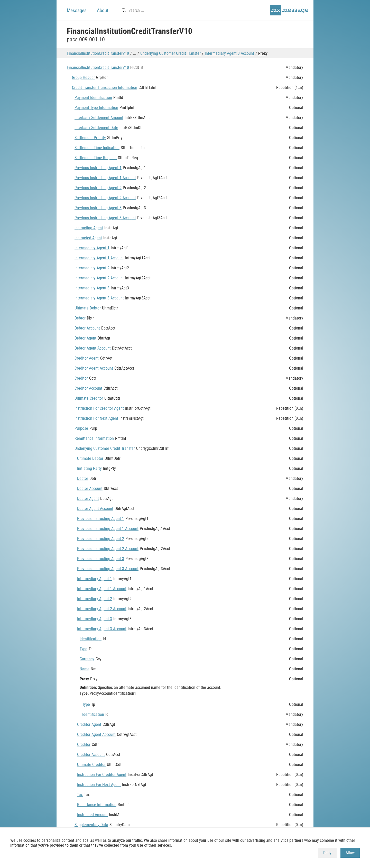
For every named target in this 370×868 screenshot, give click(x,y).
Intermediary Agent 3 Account (229, 53)
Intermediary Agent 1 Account (99, 258)
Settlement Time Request (96, 158)
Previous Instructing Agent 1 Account (105, 178)
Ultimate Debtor (88, 308)
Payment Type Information (96, 108)
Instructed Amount (92, 815)
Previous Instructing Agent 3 (98, 208)
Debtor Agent (85, 338)
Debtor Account (87, 328)
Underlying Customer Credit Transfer (170, 53)
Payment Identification (93, 98)
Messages (77, 10)
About (103, 10)
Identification (91, 639)
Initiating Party (89, 468)
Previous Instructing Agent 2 (98, 188)
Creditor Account (88, 388)
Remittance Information (94, 438)
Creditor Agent (87, 358)
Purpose (81, 428)
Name (85, 669)
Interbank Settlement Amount (99, 118)
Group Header (83, 77)
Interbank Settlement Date (96, 128)
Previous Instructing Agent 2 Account (105, 198)
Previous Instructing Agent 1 (98, 168)
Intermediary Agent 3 (92, 288)
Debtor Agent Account (93, 348)
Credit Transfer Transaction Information (105, 88)
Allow (350, 853)
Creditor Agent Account (94, 368)
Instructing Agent (89, 228)
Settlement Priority (90, 138)
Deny (327, 853)
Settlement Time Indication (97, 148)
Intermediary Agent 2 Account (99, 278)
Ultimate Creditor (89, 398)
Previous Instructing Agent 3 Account (105, 218)
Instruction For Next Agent (96, 418)
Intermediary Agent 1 (92, 248)
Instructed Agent (88, 238)
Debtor (80, 318)
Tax (80, 795)
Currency (87, 659)
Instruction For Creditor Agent (99, 408)
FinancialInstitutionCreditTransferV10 (98, 53)
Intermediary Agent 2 (92, 268)
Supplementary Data (91, 825)
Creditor (81, 378)
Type (84, 649)
